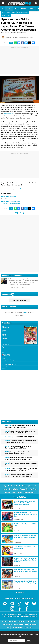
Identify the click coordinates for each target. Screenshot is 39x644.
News (3, 13)
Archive (8, 492)
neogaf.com (20, 189)
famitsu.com (10, 189)
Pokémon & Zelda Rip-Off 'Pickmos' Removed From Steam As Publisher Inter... (19, 458)
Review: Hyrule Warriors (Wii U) (9, 364)
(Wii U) (8, 196)
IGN (26, 624)
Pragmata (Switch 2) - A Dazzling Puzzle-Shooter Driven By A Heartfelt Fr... (21, 442)
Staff (15, 486)
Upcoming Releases (23, 13)
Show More (20, 593)
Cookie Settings (17, 492)
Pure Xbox (21, 621)
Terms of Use (24, 489)
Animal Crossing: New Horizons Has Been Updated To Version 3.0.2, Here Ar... (21, 432)
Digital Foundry (7, 624)
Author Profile (16, 288)
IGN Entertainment (27, 615)
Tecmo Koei (5, 340)
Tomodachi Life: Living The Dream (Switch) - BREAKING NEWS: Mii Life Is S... (19, 475)
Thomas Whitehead (13, 37)
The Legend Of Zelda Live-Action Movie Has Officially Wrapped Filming (20, 453)
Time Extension (31, 621)
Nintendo (4, 336)
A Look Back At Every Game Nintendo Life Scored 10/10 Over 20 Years (20, 426)
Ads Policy (33, 489)
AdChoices (13, 617)
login (26, 312)
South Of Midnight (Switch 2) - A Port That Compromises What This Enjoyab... (21, 470)
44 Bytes (6, 617)
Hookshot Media (11, 615)
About (10, 486)
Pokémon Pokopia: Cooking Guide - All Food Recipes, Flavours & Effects (20, 447)
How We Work (23, 486)
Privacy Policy (14, 489)
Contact (5, 489)
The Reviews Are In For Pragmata (20, 437)
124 (23, 213)
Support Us (33, 486)
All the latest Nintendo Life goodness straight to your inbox (19, 635)
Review (11, 201)
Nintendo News (19, 624)
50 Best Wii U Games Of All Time (11, 203)
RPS (31, 628)
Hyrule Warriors (6, 16)
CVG (26, 628)
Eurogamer (33, 624)
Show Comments (20, 300)
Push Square (12, 621)
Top (4, 486)
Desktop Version (29, 492)
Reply (24, 288)
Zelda (14, 13)
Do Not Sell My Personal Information (27, 617)
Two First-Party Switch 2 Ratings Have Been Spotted (21, 464)
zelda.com (4, 368)
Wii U (8, 13)
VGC (8, 628)
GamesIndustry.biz (17, 628)
